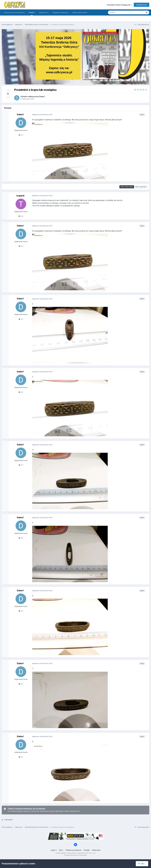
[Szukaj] (120, 12)
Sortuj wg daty (141, 187)
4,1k (21, 216)
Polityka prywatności (73, 850)
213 (21, 135)
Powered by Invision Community (75, 855)
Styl (61, 850)
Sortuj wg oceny (127, 187)
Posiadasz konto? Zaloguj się (119, 5)
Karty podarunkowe (80, 12)
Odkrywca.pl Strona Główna (14, 12)
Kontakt (87, 850)
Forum (32, 14)
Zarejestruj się (142, 5)
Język (54, 850)
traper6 (20, 196)
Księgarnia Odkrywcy (60, 12)
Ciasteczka (96, 850)
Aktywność (44, 12)
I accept (142, 864)
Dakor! (42, 96)
